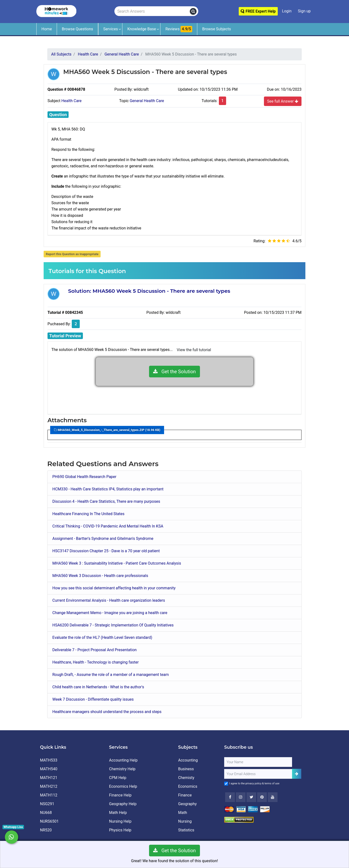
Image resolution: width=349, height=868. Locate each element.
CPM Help (118, 778)
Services (111, 29)
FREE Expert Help (258, 11)
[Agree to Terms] (226, 784)
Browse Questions (77, 29)
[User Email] (258, 774)
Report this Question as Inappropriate (72, 254)
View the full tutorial (194, 350)
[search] (193, 11)
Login (287, 11)
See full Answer (283, 101)
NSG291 (47, 804)
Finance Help (120, 795)
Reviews (179, 29)
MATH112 (49, 795)
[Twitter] (251, 797)
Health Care (71, 101)
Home (47, 29)
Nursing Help (120, 821)
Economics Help (123, 786)
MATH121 (49, 778)
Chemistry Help (122, 769)
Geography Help (123, 804)
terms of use (272, 783)
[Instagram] (241, 797)
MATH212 (49, 786)
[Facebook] (230, 797)
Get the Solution (174, 372)
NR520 (46, 830)
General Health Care (147, 101)
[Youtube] (262, 797)
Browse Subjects (217, 29)
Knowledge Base (142, 29)
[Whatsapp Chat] (12, 837)
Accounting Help (123, 760)
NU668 (46, 813)
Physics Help (120, 830)
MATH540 (49, 769)
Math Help (118, 813)
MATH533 (49, 760)
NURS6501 (49, 821)
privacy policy (254, 783)
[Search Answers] (152, 11)
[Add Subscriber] (297, 774)
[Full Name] (258, 762)
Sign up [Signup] (304, 11)
